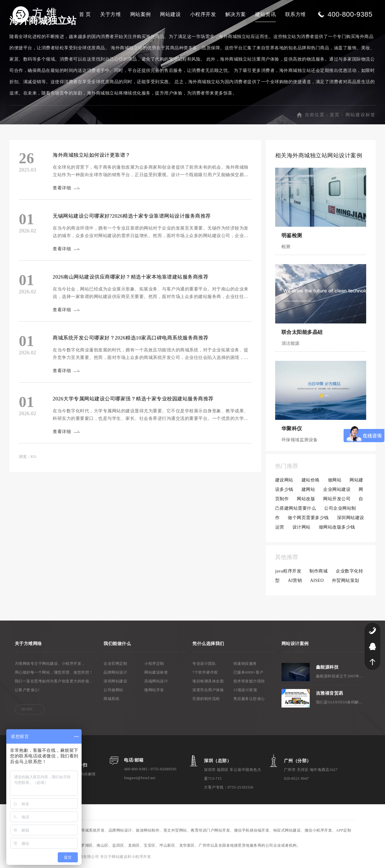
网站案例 (141, 14)
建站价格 (311, 481)
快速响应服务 (245, 665)
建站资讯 (265, 14)
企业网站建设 (337, 491)
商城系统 (111, 700)
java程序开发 (288, 572)
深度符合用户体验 (208, 691)
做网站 (335, 481)
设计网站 (302, 528)
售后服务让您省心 (249, 700)
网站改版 (306, 500)
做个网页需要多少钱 (308, 519)
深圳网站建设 (115, 682)
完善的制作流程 (206, 700)
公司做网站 (113, 691)
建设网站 (284, 481)
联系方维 (296, 14)
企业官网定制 (115, 665)
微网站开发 (154, 691)
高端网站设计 (156, 682)
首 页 (85, 14)
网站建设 (170, 14)
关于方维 (110, 14)
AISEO (317, 582)
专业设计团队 (204, 665)
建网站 (308, 491)
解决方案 (236, 14)
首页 (335, 116)
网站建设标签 (361, 116)
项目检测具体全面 (208, 682)
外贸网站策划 (346, 582)
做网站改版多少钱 (337, 528)
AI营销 (295, 582)
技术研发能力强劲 (249, 682)
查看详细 (62, 189)
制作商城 (318, 572)
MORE (27, 710)
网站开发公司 (337, 500)
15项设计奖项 (245, 691)
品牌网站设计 (115, 674)
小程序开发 (203, 14)
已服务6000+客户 (249, 674)
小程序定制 (154, 665)
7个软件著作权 (205, 674)
